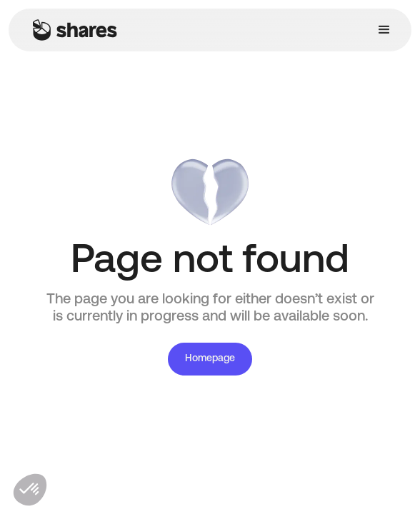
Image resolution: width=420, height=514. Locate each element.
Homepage (210, 359)
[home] (71, 30)
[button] (384, 30)
